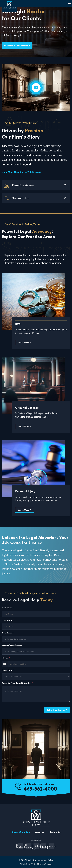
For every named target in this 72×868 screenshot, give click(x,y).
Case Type (7, 670)
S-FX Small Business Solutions (41, 864)
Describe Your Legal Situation (17, 683)
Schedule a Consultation (17, 46)
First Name (7, 608)
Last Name (7, 620)
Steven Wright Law (21, 832)
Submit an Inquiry (57, 710)
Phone (5, 658)
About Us (40, 832)
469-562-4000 (40, 789)
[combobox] (5, 664)
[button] (69, 4)
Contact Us (55, 832)
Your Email (7, 633)
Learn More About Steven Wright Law (21, 172)
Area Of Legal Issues (12, 645)
